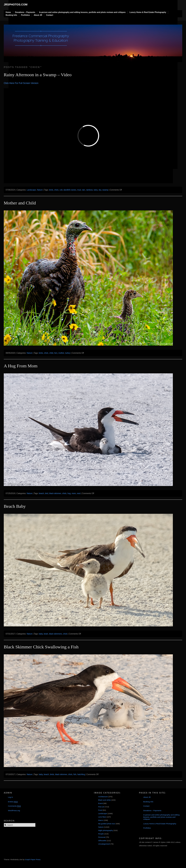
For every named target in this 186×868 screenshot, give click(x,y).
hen (56, 353)
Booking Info (11, 15)
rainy (96, 190)
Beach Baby (15, 506)
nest (79, 493)
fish (75, 774)
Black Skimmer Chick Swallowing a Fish (41, 647)
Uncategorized (104, 844)
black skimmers (56, 634)
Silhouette (102, 840)
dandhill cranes (70, 190)
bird (47, 493)
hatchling (81, 774)
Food (100, 810)
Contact (50, 15)
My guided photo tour (107, 824)
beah (46, 634)
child (51, 353)
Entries (13, 802)
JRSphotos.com (16, 5)
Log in (10, 797)
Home (8, 12)
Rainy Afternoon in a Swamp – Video (38, 75)
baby (41, 634)
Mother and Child (20, 203)
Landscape (31, 190)
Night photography (105, 830)
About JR (38, 15)
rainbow (89, 190)
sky (100, 190)
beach (41, 493)
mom (74, 493)
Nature (40, 190)
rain (84, 190)
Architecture (103, 797)
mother (61, 353)
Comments (14, 806)
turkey (68, 353)
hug (69, 493)
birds (51, 190)
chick (56, 190)
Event (100, 803)
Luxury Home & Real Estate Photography (148, 12)
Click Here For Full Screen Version (21, 83)
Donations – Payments (25, 12)
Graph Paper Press (33, 859)
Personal (102, 837)
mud (79, 190)
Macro (101, 820)
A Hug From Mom (21, 366)
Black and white (104, 800)
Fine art (101, 807)
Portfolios (25, 15)
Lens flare (102, 817)
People (101, 834)
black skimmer (55, 493)
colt (61, 190)
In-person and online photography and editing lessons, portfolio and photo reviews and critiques (82, 12)
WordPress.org (14, 810)
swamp (105, 190)
